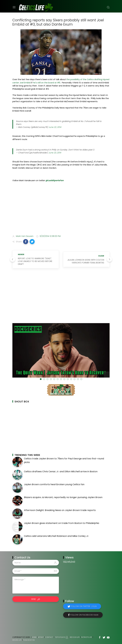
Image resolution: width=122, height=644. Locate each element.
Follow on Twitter (84, 606)
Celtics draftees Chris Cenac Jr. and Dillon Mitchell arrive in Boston (61, 471)
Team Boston (29, 640)
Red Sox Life (75, 637)
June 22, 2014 (55, 127)
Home (34, 637)
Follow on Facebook (84, 615)
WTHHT (41, 637)
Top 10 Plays (60, 637)
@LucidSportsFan (55, 180)
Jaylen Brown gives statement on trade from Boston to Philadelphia (61, 523)
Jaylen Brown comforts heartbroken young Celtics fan (54, 484)
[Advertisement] (61, 210)
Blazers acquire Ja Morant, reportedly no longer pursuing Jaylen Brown (63, 497)
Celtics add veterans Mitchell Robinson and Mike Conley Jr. (56, 536)
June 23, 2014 (55, 153)
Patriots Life (87, 637)
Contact (49, 637)
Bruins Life (17, 640)
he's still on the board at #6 (47, 83)
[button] (26, 242)
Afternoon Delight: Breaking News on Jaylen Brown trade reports (60, 510)
